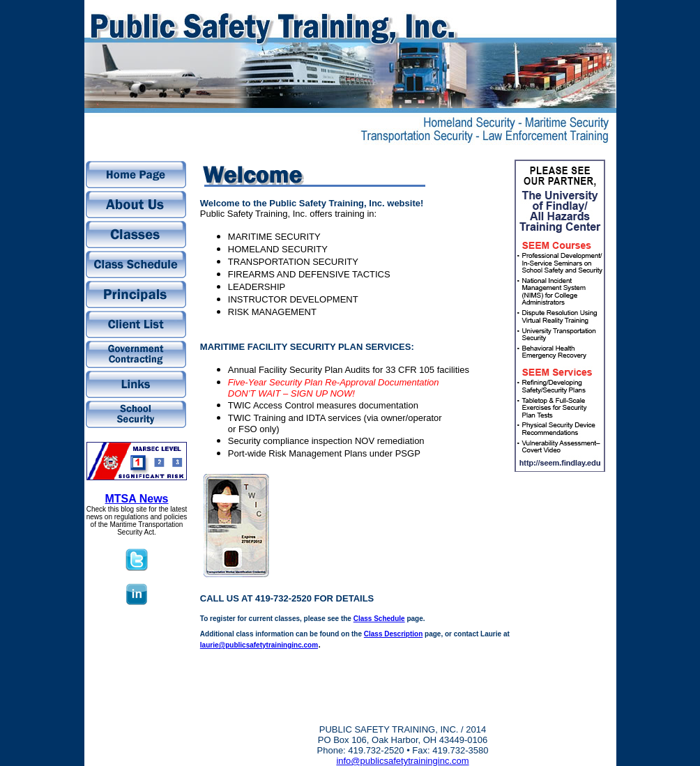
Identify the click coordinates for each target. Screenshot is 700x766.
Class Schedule (379, 619)
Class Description (393, 634)
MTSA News (137, 499)
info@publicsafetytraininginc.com (402, 761)
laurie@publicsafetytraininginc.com (259, 645)
